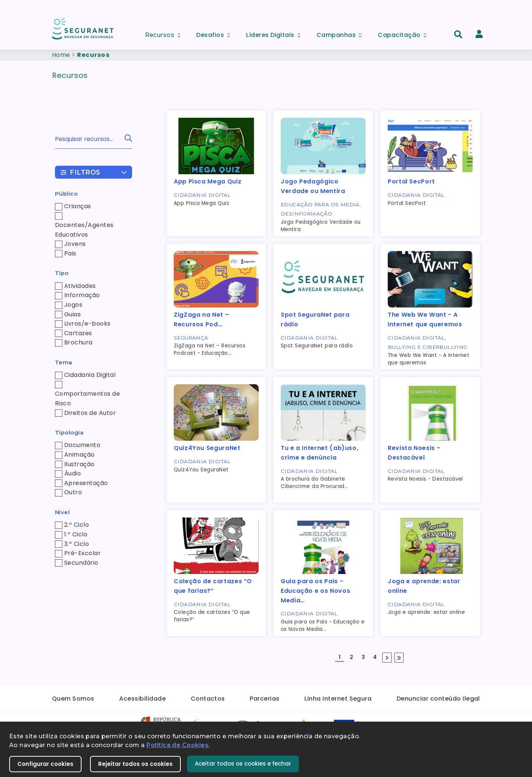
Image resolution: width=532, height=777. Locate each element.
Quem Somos (73, 699)
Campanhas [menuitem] (342, 33)
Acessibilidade (142, 699)
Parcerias (265, 699)
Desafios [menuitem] (215, 33)
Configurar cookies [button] (45, 764)
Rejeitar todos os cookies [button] (135, 764)
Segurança (191, 338)
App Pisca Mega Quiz (208, 181)
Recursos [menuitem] (165, 33)
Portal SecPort (411, 181)
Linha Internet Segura (338, 699)
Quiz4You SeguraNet (207, 448)
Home (61, 55)
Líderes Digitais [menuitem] (276, 33)
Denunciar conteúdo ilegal (438, 699)
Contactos (208, 699)
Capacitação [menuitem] (404, 33)
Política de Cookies (177, 745)
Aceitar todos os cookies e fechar (243, 764)
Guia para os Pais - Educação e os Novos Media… (315, 591)
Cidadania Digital (202, 195)
